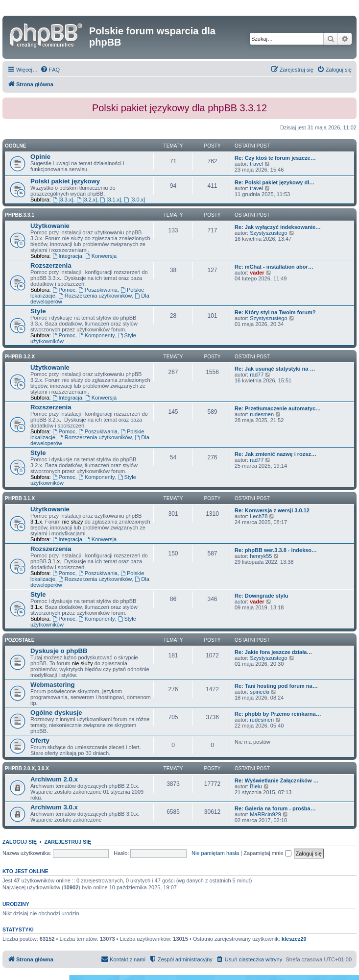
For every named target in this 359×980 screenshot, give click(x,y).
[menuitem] (50, 70)
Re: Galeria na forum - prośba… (275, 808)
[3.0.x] (134, 200)
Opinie (40, 157)
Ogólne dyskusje (56, 713)
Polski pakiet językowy (65, 181)
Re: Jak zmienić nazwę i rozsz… (275, 454)
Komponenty (97, 335)
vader (257, 273)
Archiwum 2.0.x (54, 779)
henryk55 (261, 556)
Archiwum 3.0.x (54, 807)
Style (38, 311)
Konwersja (101, 256)
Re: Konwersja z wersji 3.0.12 (272, 510)
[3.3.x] (63, 200)
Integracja (67, 256)
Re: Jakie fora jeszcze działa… (273, 652)
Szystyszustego (268, 233)
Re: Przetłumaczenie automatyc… (278, 408)
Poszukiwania (98, 290)
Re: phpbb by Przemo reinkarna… (278, 714)
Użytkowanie (50, 226)
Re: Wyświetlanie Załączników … (277, 780)
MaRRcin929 (265, 814)
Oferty (40, 741)
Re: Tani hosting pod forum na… (276, 686)
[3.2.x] (87, 200)
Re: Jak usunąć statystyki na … (275, 369)
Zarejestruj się (68, 842)
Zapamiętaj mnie (267, 853)
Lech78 (259, 516)
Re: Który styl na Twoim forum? (275, 312)
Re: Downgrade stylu (261, 596)
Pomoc (64, 290)
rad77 (257, 375)
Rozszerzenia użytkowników (95, 296)
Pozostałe (20, 640)
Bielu (256, 786)
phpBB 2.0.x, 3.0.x (27, 768)
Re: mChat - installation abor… (274, 267)
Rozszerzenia (51, 265)
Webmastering (53, 685)
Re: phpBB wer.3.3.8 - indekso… (276, 550)
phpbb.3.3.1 (20, 215)
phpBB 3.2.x (20, 357)
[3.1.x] (111, 200)
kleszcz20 (294, 939)
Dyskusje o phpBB (59, 651)
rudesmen (262, 414)
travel (256, 164)
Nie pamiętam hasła (215, 853)
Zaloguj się (20, 842)
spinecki (260, 692)
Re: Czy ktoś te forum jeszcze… (275, 158)
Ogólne (15, 146)
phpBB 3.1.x (20, 498)
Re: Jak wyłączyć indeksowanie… (278, 227)
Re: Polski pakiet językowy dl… (275, 182)
